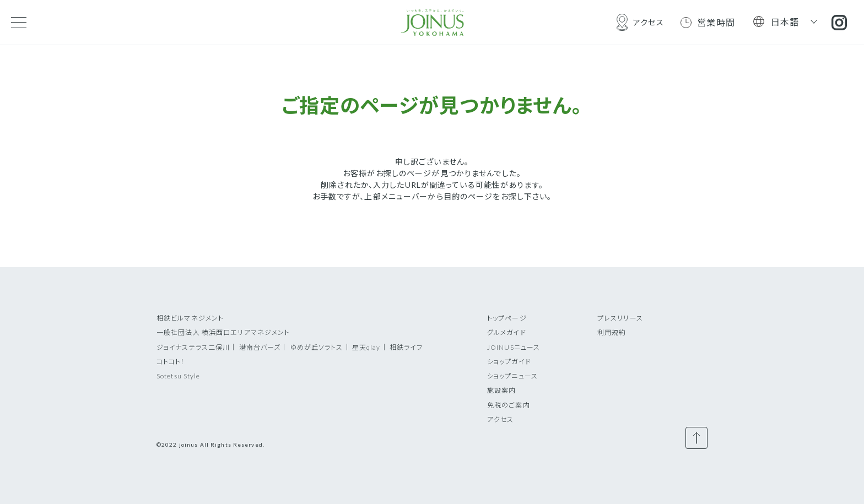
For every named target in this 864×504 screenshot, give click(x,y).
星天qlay (366, 347)
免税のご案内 (509, 405)
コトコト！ (171, 362)
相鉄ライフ (406, 347)
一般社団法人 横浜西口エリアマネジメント (223, 332)
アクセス (500, 419)
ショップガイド (509, 362)
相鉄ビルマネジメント (190, 318)
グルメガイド (507, 332)
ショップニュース (512, 376)
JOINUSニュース (514, 347)
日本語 (785, 22)
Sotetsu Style (179, 376)
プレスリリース (620, 318)
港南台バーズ (260, 347)
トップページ (507, 318)
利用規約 (612, 332)
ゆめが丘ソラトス (317, 347)
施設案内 (501, 390)
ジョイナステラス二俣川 (193, 347)
